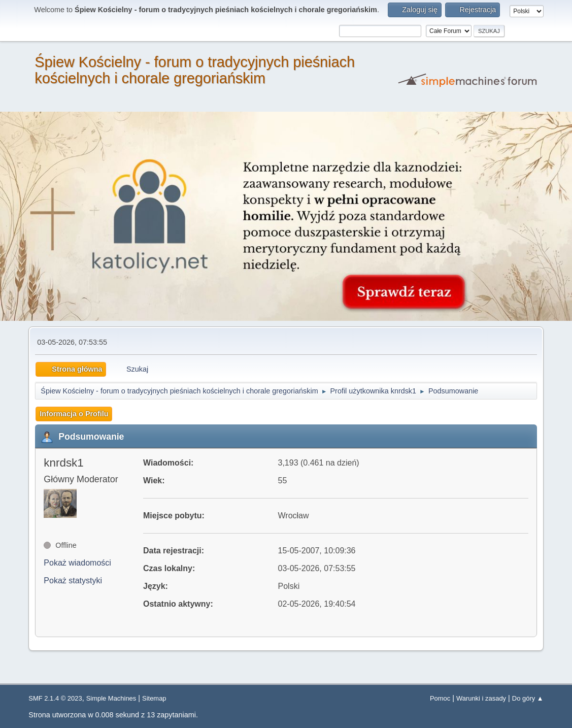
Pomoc (440, 698)
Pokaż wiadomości (77, 563)
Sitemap (154, 698)
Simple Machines (111, 698)
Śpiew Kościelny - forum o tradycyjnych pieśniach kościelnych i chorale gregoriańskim (195, 70)
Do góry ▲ (528, 698)
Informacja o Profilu (74, 414)
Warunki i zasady (481, 698)
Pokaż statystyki (73, 581)
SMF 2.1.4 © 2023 (55, 698)
